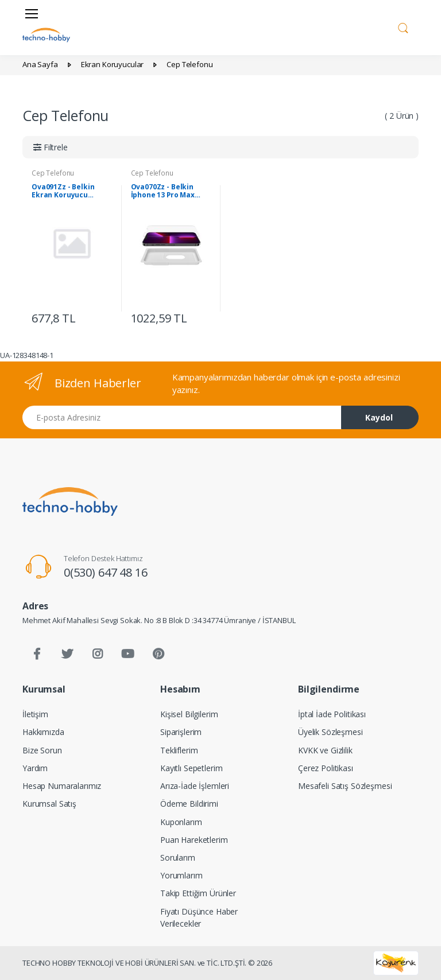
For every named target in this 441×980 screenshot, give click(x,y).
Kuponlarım (181, 822)
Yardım (35, 768)
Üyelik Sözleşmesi (330, 732)
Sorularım (178, 857)
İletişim (35, 714)
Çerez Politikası (326, 768)
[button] (403, 26)
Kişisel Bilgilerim (189, 714)
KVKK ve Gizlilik (325, 750)
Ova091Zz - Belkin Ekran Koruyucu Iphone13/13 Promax (67, 191)
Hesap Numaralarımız (62, 786)
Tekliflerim (179, 750)
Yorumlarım (181, 875)
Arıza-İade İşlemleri (195, 786)
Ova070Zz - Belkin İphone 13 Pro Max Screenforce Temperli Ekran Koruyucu (170, 191)
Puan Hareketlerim (194, 840)
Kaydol (379, 417)
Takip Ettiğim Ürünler (198, 893)
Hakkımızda (43, 732)
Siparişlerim (181, 732)
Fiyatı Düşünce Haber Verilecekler (199, 917)
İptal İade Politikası (332, 714)
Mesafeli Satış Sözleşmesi (345, 786)
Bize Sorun (42, 750)
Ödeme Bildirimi (189, 804)
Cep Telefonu (53, 173)
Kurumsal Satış (49, 804)
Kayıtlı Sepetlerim (191, 768)
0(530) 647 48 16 (106, 572)
